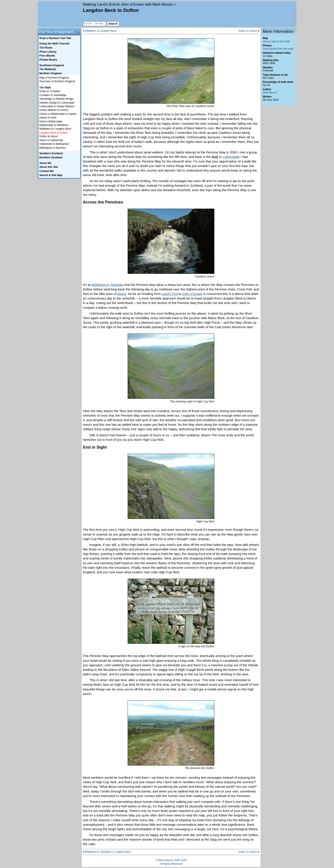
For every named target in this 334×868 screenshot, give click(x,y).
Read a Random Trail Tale (55, 38)
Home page (60, 14)
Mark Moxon (270, 93)
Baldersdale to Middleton (54, 125)
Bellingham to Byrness (53, 148)
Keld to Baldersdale (51, 121)
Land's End (170, 294)
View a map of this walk (276, 41)
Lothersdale (231, 157)
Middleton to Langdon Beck (101, 31)
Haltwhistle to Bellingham (54, 144)
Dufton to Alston (248, 31)
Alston (122, 294)
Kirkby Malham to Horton (54, 110)
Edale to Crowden (50, 91)
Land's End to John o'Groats (130, 4)
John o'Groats (192, 294)
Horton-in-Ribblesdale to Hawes (58, 114)
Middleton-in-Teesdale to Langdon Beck (108, 852)
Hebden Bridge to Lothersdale (57, 103)
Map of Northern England (54, 78)
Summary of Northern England (57, 81)
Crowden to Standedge (53, 95)
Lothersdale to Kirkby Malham (57, 106)
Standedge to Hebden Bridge (56, 99)
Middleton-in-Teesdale (107, 285)
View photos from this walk (278, 49)
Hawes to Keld (48, 118)
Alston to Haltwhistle (51, 140)
